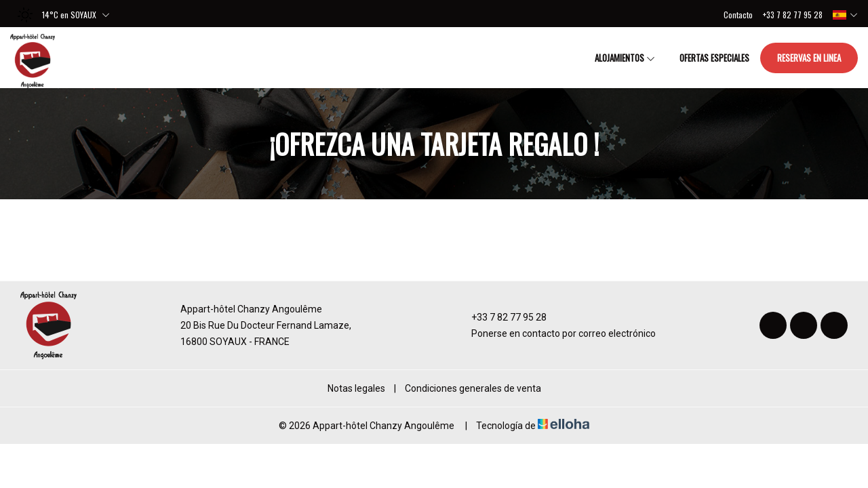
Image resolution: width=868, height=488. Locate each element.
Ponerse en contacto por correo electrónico (556, 333)
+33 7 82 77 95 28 (501, 317)
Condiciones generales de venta (473, 388)
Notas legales (356, 388)
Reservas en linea (809, 58)
